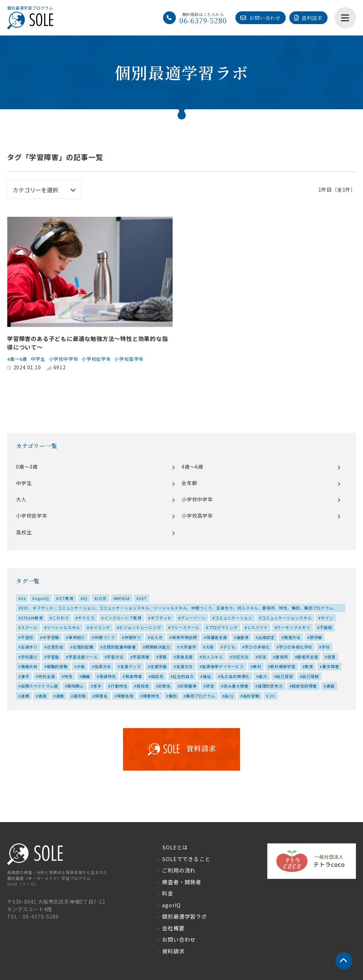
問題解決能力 (158, 647)
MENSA (123, 598)
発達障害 (133, 676)
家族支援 (185, 657)
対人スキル (213, 657)
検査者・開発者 (182, 882)
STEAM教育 (32, 618)
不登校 (27, 637)
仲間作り (133, 637)
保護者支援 (217, 637)
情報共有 (29, 666)
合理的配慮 (83, 647)
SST (143, 598)
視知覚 (143, 686)
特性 (68, 676)
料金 (168, 893)
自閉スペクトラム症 (40, 686)
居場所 (282, 657)
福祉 (207, 676)
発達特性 (108, 676)
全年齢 (189, 483)
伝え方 (157, 637)
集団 (173, 696)
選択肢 (80, 696)
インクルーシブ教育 (123, 618)
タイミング (100, 627)
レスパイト (258, 627)
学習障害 (141, 657)
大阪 (210, 647)
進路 (43, 696)
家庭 (163, 657)
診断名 (165, 686)
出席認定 (266, 637)
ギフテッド (161, 618)
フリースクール (185, 627)
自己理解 (310, 676)
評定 (210, 686)
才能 (81, 666)
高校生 (24, 532)
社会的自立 (183, 676)
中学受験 (51, 637)
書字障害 (331, 666)
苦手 (97, 686)
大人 (21, 499)
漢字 (25, 676)
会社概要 (173, 928)
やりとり (86, 618)
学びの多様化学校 (296, 647)
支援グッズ (131, 666)
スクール (29, 627)
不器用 (326, 627)
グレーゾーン (193, 618)
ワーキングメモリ (294, 627)
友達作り (29, 647)
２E (272, 696)
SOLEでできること (186, 859)
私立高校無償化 (235, 676)
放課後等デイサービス (223, 666)
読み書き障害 (236, 686)
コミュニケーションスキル (287, 618)
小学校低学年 (103, 359)
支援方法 (185, 666)
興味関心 (76, 686)
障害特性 (151, 696)
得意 (331, 657)
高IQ (229, 696)
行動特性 (119, 686)
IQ (85, 598)
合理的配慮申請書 (119, 647)
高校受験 (251, 696)
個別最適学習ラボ (184, 916)
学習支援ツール (83, 657)
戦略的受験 (57, 666)
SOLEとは (175, 847)
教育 (309, 666)
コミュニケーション (234, 618)
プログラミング (223, 627)
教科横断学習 (283, 666)
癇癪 (86, 676)
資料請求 (312, 18)
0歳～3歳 (27, 467)
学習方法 (115, 657)
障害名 (101, 696)
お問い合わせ (265, 18)
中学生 (41, 359)
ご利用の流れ (179, 870)
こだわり (60, 618)
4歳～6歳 (18, 359)
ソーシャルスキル (63, 627)
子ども (229, 647)
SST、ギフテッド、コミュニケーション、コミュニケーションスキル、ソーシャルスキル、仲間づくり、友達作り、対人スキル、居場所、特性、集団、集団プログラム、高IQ (180, 609)
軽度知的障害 (304, 686)
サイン (327, 618)
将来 (262, 657)
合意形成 (55, 647)
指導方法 (103, 666)
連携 (25, 696)
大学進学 (188, 647)
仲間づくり (105, 637)
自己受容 (284, 676)
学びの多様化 (257, 647)
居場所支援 (308, 657)
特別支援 (47, 676)
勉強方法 (292, 637)
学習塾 (53, 657)
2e (23, 598)
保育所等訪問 (185, 637)
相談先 (157, 676)
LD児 (102, 598)
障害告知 (125, 696)
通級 (330, 686)
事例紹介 (77, 637)
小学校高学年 (138, 359)
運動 (60, 696)
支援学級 (159, 666)
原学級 (316, 637)
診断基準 (188, 686)
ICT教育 (66, 598)
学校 (326, 647)
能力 (263, 676)
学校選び (29, 657)
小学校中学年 (68, 359)
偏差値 (243, 637)
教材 (257, 666)
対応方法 (241, 657)
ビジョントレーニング (140, 627)
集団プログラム (201, 696)
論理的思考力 (270, 686)
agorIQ (42, 598)
